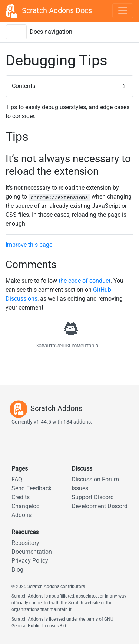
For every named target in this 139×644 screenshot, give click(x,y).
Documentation (32, 552)
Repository (25, 543)
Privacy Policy (30, 561)
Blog (17, 570)
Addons (21, 515)
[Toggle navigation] (123, 11)
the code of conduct (85, 281)
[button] (69, 86)
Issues (80, 488)
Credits (21, 497)
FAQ (17, 479)
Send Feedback (32, 488)
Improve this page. (30, 245)
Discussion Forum (95, 479)
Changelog (26, 506)
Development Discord (100, 506)
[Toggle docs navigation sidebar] (16, 32)
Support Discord (93, 497)
